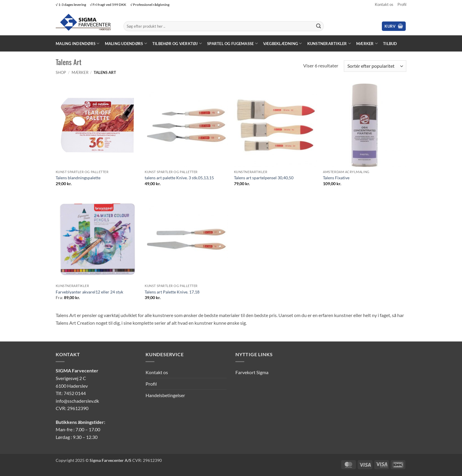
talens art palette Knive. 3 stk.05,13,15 (179, 178)
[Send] (319, 26)
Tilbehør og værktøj (177, 43)
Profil (402, 4)
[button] (394, 26)
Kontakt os (384, 4)
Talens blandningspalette (78, 178)
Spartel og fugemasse (232, 43)
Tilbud (390, 44)
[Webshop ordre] (375, 66)
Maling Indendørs (78, 43)
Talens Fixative (336, 178)
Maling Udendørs (126, 43)
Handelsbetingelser (165, 395)
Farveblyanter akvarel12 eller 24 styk (89, 292)
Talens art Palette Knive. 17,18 (172, 292)
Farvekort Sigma (252, 372)
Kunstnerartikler (329, 43)
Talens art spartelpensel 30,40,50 (264, 178)
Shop (61, 72)
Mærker (367, 43)
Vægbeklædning (283, 43)
